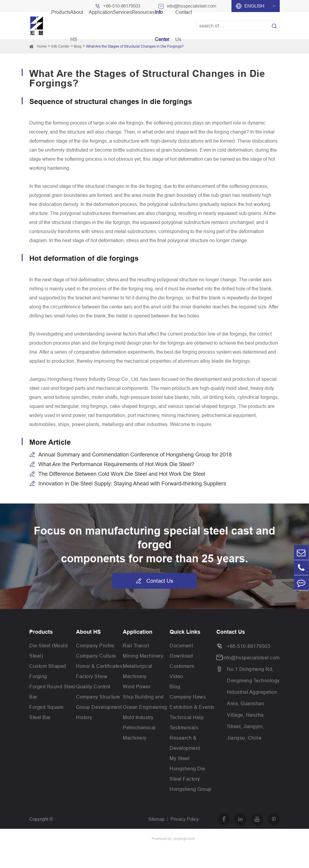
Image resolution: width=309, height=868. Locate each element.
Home (42, 46)
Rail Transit (136, 645)
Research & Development (185, 743)
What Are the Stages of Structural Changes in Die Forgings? (135, 46)
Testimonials (184, 728)
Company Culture (96, 656)
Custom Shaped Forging (48, 671)
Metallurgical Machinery (138, 671)
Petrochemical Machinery (139, 733)
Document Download (181, 651)
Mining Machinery (143, 656)
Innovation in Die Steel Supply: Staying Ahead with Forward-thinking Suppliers (132, 483)
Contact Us (154, 581)
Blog (175, 687)
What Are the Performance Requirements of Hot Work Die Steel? (116, 464)
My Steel (180, 758)
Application (138, 632)
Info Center (60, 46)
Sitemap (156, 819)
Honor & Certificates (99, 666)
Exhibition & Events (192, 707)
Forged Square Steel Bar (46, 712)
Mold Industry (138, 717)
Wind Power (137, 687)
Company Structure (98, 697)
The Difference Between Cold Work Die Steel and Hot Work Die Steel (122, 474)
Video (176, 676)
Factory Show (92, 676)
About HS (88, 632)
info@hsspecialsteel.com (251, 658)
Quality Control (93, 687)
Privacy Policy (185, 819)
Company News (188, 697)
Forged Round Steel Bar (52, 692)
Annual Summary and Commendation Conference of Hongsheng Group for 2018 (135, 455)
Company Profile (95, 645)
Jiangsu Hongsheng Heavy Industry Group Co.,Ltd (79, 839)
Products (41, 632)
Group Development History (99, 712)
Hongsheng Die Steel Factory (188, 774)
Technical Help (187, 717)
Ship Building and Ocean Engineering (145, 702)
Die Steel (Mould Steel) (48, 651)
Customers (182, 666)
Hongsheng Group (191, 789)
